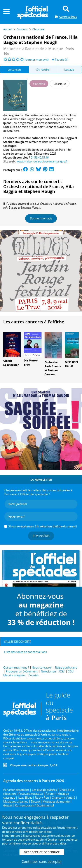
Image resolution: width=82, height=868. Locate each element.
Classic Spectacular (11, 363)
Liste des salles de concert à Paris (25, 652)
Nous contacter (42, 667)
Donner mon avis (41, 218)
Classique (10, 146)
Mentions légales (14, 675)
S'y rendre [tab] (43, 70)
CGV (62, 671)
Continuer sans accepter (42, 861)
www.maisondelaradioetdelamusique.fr (42, 161)
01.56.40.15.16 (40, 157)
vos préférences (28, 840)
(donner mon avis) (37, 60)
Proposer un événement (22, 671)
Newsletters (49, 671)
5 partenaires (32, 836)
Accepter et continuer (42, 852)
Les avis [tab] (69, 70)
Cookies (34, 675)
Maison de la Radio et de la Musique (34, 150)
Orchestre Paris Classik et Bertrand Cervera (53, 368)
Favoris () (60, 60)
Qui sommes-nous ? (16, 667)
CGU (71, 671)
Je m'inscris (41, 536)
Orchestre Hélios (72, 364)
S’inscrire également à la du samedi (43, 526)
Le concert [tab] (14, 70)
